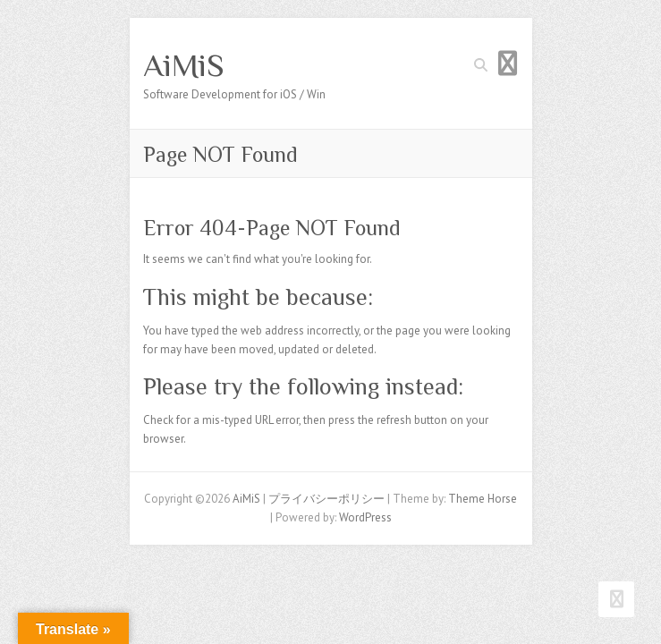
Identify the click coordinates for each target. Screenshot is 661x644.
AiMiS (184, 65)
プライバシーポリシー (326, 499)
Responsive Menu (508, 63)
